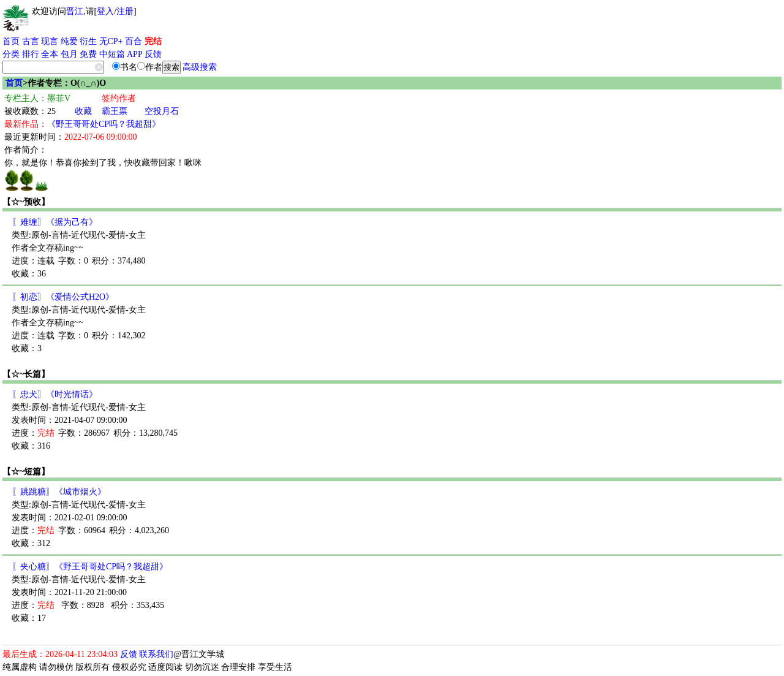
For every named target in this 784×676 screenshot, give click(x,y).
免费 (88, 54)
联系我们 (156, 654)
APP (135, 54)
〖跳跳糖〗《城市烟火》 (59, 492)
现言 (50, 41)
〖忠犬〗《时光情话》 (55, 394)
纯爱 (69, 41)
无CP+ (111, 41)
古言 (31, 41)
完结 (153, 41)
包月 (69, 54)
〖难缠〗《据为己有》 (55, 222)
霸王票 (115, 111)
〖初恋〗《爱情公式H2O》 (63, 297)
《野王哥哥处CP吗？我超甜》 (104, 124)
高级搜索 (200, 67)
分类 (11, 54)
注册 (125, 11)
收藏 (83, 111)
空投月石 (162, 111)
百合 (134, 41)
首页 (11, 41)
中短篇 (112, 54)
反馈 (153, 54)
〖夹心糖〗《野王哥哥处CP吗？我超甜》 (90, 567)
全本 (50, 54)
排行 (31, 54)
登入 (105, 11)
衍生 (88, 41)
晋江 (75, 11)
